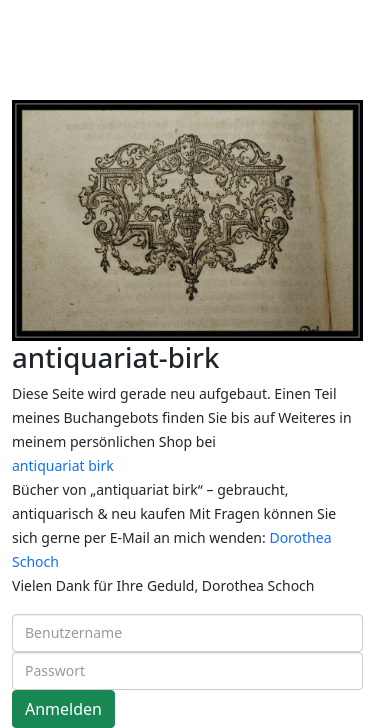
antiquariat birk (63, 465)
